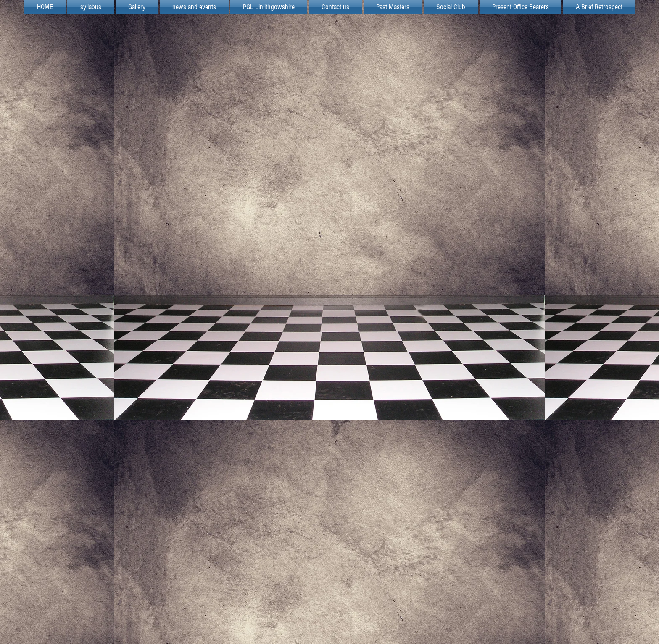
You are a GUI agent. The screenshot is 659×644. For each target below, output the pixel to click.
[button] (269, 7)
